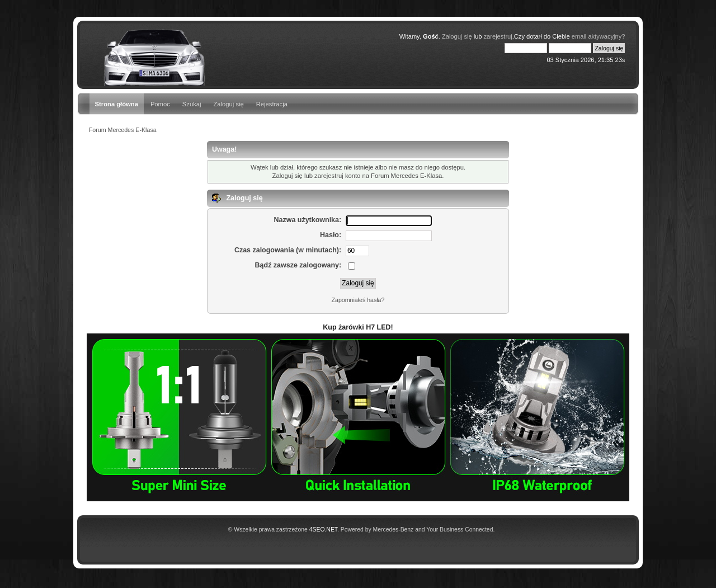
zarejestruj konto (337, 176)
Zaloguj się (229, 104)
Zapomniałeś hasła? (358, 300)
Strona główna (117, 104)
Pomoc (160, 104)
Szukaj (192, 104)
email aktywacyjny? (599, 36)
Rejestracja (272, 104)
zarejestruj (498, 36)
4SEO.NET (323, 530)
